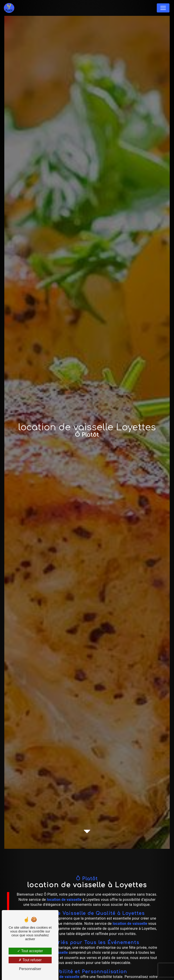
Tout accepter (30, 951)
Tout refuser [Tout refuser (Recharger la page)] (30, 960)
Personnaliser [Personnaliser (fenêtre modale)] (30, 969)
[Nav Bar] (163, 8)
